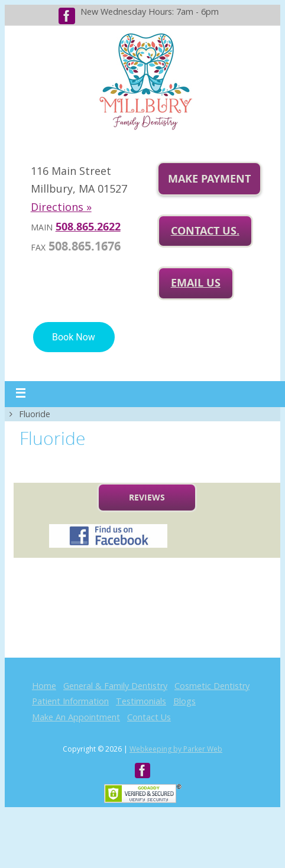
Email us (196, 283)
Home (44, 686)
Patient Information (70, 701)
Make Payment (209, 179)
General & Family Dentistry (115, 686)
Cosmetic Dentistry (212, 686)
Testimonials (141, 701)
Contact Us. (205, 231)
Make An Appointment (76, 717)
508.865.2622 (88, 227)
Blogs (184, 701)
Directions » (61, 207)
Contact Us (149, 717)
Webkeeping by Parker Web (176, 749)
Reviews (147, 497)
